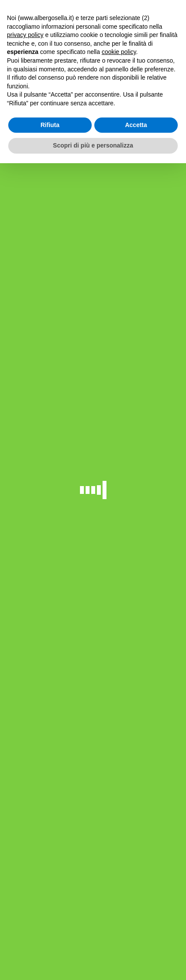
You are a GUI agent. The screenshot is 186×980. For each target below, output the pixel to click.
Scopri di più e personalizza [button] (93, 145)
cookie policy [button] (119, 52)
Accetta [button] (136, 125)
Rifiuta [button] (50, 125)
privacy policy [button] (25, 35)
